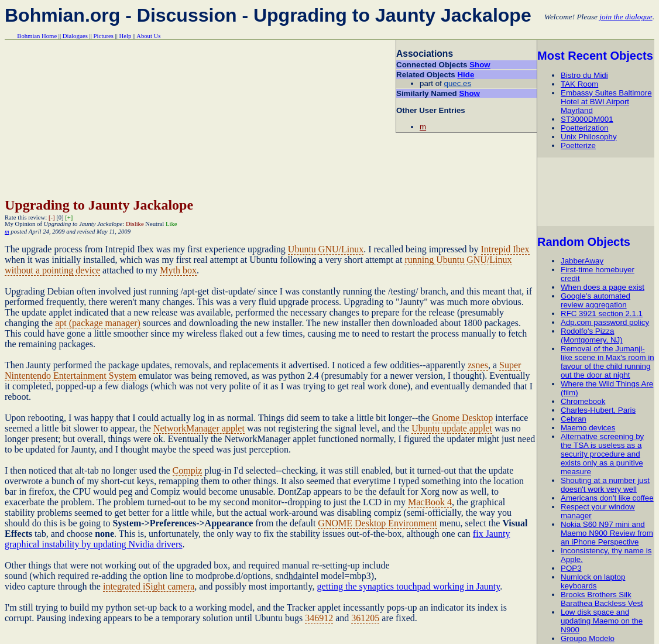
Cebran (574, 419)
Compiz (188, 470)
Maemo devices (588, 428)
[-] (52, 217)
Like (171, 224)
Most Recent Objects (595, 56)
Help (126, 36)
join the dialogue (626, 17)
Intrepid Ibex (505, 249)
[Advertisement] (598, 191)
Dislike (135, 224)
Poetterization (585, 128)
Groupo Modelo (588, 638)
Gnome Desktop (462, 418)
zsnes (478, 365)
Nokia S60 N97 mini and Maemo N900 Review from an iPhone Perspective (607, 533)
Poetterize (578, 145)
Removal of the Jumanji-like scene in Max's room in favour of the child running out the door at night (607, 362)
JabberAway (582, 261)
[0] (60, 217)
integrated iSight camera (149, 586)
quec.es (458, 83)
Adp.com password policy (605, 322)
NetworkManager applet (199, 428)
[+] (69, 217)
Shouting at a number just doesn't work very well (605, 485)
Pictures (104, 36)
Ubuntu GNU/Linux (326, 249)
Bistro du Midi (584, 75)
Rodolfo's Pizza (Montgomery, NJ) (592, 335)
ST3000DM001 (587, 119)
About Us (148, 36)
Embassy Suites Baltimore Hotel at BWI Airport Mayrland (606, 102)
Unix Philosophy (589, 137)
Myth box (178, 270)
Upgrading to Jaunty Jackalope (99, 205)
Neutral (155, 224)
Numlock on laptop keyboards (593, 581)
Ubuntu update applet (452, 428)
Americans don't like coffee (607, 498)
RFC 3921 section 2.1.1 (602, 314)
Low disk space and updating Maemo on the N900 (602, 621)
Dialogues (75, 36)
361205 (365, 618)
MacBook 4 (430, 502)
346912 (319, 618)
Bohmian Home (37, 36)
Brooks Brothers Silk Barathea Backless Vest (602, 599)
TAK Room (579, 84)
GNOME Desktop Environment (377, 523)
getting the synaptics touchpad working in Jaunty (409, 586)
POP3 (571, 568)
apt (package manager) (98, 323)
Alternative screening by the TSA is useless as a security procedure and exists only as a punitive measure (602, 454)
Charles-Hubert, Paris (598, 410)
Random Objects (584, 242)
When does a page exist (603, 287)
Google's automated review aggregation (595, 300)
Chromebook (583, 401)
